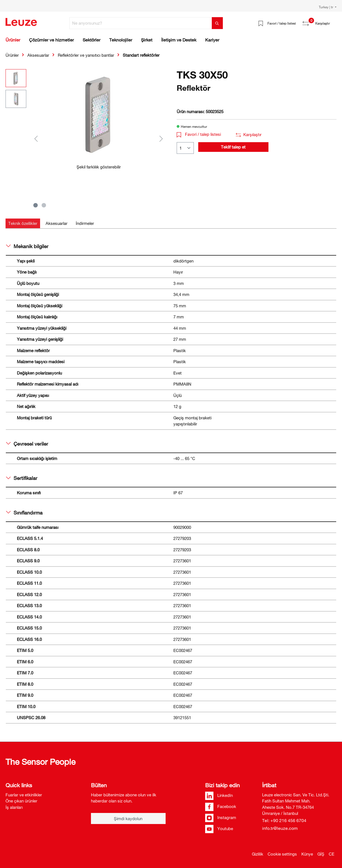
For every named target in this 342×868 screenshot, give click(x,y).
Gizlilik (258, 854)
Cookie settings (282, 854)
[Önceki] (36, 138)
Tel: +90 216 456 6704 (284, 820)
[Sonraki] (161, 138)
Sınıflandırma (24, 513)
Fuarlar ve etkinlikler (24, 795)
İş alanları (14, 807)
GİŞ (321, 854)
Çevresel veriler (27, 444)
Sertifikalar (22, 478)
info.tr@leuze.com (280, 828)
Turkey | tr (326, 7)
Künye (307, 854)
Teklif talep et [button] (233, 147)
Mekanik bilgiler (27, 246)
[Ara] (217, 23)
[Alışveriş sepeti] (333, 21)
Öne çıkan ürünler (21, 801)
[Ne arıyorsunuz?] (141, 23)
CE (331, 854)
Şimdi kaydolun (128, 818)
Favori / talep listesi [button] (199, 134)
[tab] (23, 223)
